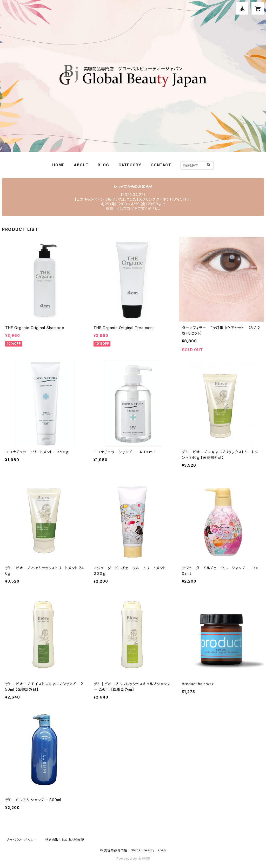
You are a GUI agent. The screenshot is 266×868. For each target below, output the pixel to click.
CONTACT (161, 165)
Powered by (133, 859)
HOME (58, 165)
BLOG (103, 165)
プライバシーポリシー (22, 840)
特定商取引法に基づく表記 (65, 840)
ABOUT (81, 165)
